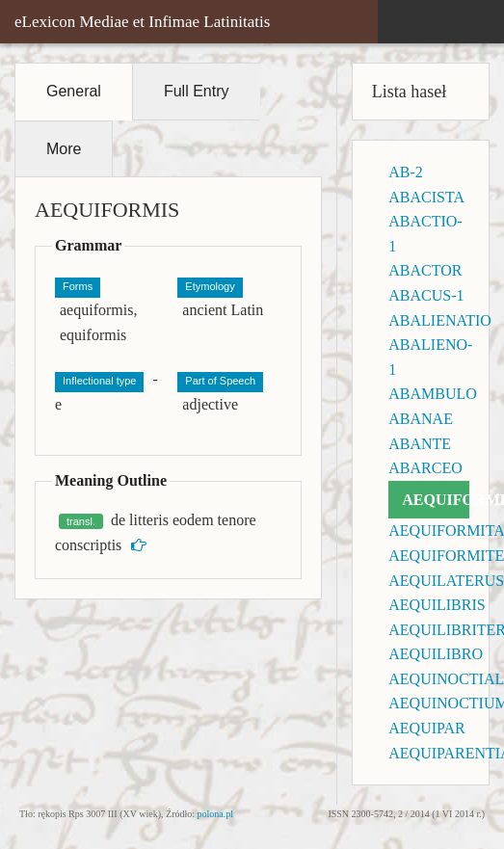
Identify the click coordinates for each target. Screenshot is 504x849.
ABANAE (421, 419)
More (64, 149)
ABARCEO (425, 468)
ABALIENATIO (440, 320)
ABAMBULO (433, 394)
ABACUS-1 (426, 295)
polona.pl (216, 814)
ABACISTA (426, 197)
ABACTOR (425, 270)
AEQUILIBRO (436, 654)
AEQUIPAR (426, 728)
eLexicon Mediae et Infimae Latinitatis (142, 22)
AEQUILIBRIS (437, 605)
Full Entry (197, 91)
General (74, 91)
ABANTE (420, 444)
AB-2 (406, 172)
